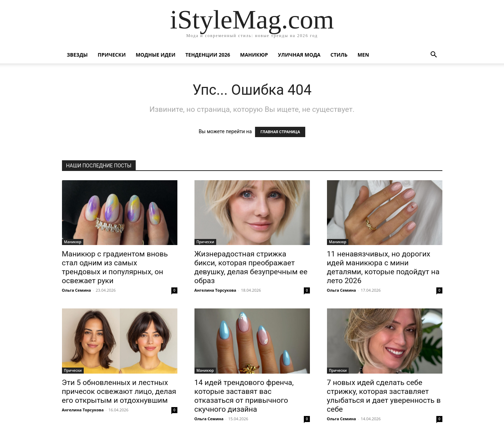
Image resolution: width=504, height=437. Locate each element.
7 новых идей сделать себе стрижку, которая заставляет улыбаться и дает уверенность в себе (384, 396)
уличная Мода (299, 55)
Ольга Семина (77, 290)
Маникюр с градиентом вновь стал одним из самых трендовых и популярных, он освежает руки (115, 267)
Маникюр (254, 55)
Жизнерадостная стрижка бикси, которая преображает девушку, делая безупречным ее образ (251, 267)
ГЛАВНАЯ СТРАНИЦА (280, 132)
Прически (112, 55)
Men (363, 55)
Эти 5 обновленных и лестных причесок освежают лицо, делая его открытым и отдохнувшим (119, 391)
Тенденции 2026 (208, 55)
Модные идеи (156, 55)
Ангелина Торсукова (215, 290)
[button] (434, 55)
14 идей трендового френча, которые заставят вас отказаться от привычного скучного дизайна (244, 396)
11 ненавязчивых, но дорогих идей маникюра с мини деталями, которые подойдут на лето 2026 (383, 267)
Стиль (339, 55)
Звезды (77, 55)
